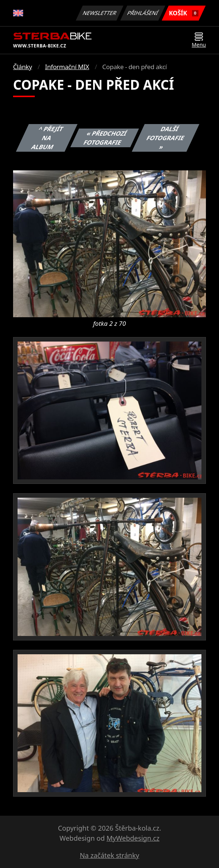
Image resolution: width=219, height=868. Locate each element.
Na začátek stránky (110, 855)
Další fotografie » (166, 138)
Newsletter (99, 13)
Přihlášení (143, 13)
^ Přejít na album (47, 138)
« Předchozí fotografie (105, 138)
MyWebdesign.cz (133, 838)
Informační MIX (67, 67)
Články (23, 67)
